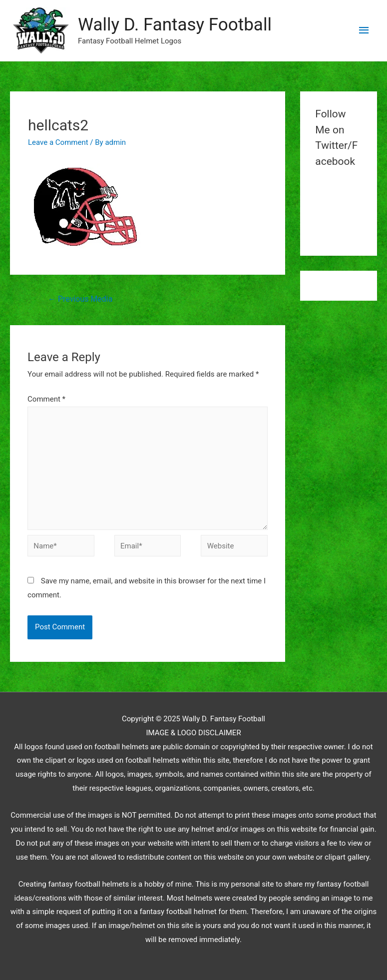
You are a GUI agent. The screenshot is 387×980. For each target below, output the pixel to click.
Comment (46, 399)
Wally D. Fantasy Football (175, 25)
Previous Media (80, 299)
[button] (40, 30)
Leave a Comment (58, 142)
